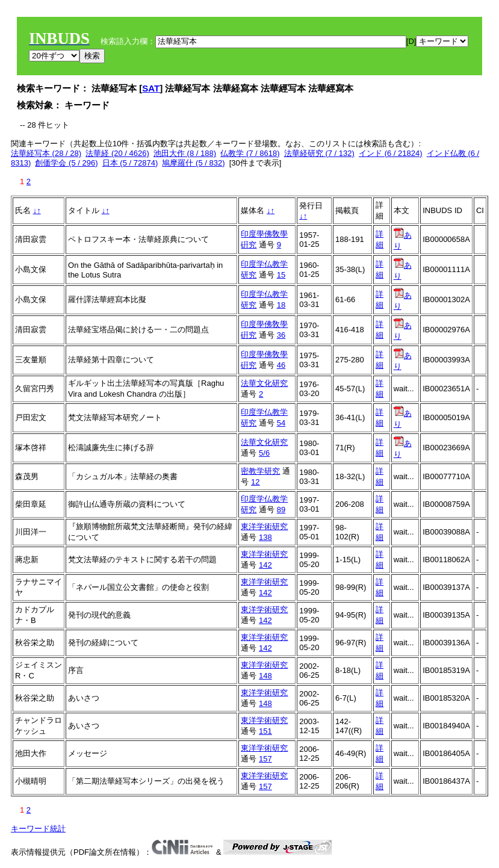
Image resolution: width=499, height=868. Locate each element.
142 (265, 565)
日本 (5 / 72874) (130, 163)
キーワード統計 (38, 829)
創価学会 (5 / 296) (66, 163)
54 (281, 423)
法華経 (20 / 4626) (117, 153)
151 (265, 731)
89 (281, 510)
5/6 (264, 453)
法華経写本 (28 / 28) (46, 153)
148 (265, 676)
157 (265, 759)
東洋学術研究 (264, 526)
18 (281, 305)
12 (255, 482)
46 (281, 365)
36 (281, 335)
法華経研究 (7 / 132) (319, 153)
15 (281, 275)
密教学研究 (260, 471)
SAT (151, 88)
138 (265, 537)
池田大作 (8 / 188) (185, 153)
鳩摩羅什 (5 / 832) (193, 163)
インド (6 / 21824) (391, 153)
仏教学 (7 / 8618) (250, 153)
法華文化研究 (264, 383)
